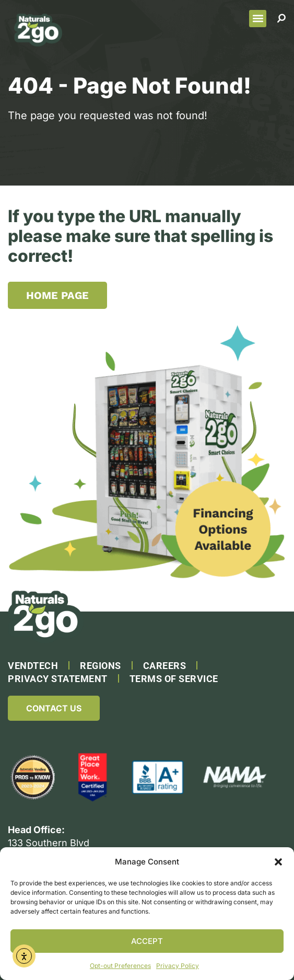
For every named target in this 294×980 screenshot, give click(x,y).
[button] (278, 862)
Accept (147, 941)
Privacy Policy (178, 966)
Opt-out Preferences (120, 966)
